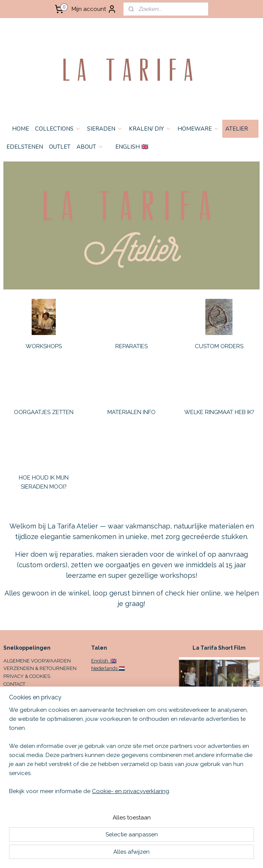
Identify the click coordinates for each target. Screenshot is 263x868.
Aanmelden (25, 760)
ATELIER (240, 129)
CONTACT (14, 684)
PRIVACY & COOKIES (27, 676)
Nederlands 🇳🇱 (108, 668)
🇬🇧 (113, 661)
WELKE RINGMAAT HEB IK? (219, 412)
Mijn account (94, 9)
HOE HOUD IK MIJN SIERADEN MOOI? (44, 482)
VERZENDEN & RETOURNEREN (40, 668)
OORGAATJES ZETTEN (44, 412)
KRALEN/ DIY (150, 129)
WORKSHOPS (44, 346)
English (100, 661)
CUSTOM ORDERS (219, 346)
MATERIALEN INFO (131, 412)
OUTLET (60, 147)
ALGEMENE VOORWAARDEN (37, 661)
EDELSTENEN (25, 147)
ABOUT (90, 147)
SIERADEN (105, 129)
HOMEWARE (198, 129)
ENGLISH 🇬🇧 (132, 147)
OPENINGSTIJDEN (24, 692)
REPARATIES (131, 346)
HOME (21, 129)
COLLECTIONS (58, 129)
